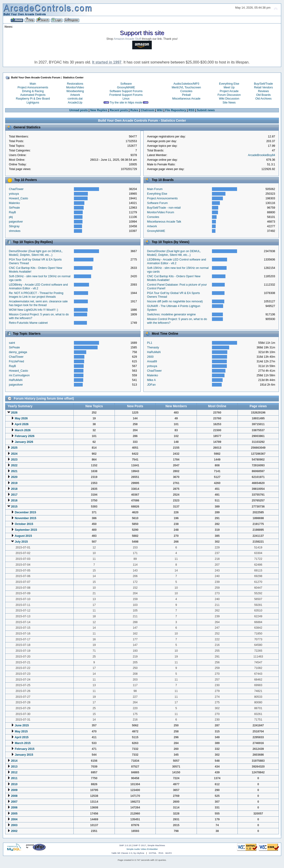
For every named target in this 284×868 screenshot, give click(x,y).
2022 (14, 465)
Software (126, 84)
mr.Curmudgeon (19, 375)
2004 (14, 819)
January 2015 (24, 755)
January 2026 (24, 442)
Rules (134, 110)
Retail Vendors (263, 87)
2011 (14, 778)
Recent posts (119, 110)
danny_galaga (18, 352)
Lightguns (33, 103)
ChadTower (16, 189)
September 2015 (26, 530)
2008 (14, 796)
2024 (14, 454)
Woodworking (75, 91)
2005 (14, 814)
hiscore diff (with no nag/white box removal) (175, 301)
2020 (14, 477)
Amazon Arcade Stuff (127, 39)
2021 (14, 471)
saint (12, 343)
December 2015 (26, 512)
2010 (14, 784)
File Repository (175, 110)
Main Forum (155, 189)
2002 (14, 831)
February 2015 (25, 749)
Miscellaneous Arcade (186, 99)
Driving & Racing (33, 91)
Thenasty (153, 347)
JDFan (151, 385)
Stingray (14, 226)
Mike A (151, 380)
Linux (126, 99)
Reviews (263, 91)
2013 (14, 767)
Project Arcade (229, 91)
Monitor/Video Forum (161, 212)
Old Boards (263, 95)
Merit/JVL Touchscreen (186, 87)
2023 (14, 460)
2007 (14, 802)
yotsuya (14, 194)
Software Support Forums (126, 91)
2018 (14, 489)
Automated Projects (33, 95)
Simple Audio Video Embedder (142, 849)
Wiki (160, 110)
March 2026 (23, 430)
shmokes (15, 231)
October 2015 (24, 524)
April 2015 (22, 737)
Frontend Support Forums (126, 95)
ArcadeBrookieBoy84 (262, 155)
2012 (14, 772)
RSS (192, 110)
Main (33, 84)
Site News (229, 103)
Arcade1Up (75, 103)
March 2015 (23, 743)
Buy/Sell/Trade (263, 84)
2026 (14, 413)
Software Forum (157, 203)
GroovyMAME (126, 87)
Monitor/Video (75, 87)
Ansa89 (152, 361)
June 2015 (22, 725)
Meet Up (229, 87)
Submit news (206, 110)
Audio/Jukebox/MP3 (186, 84)
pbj (11, 217)
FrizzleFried (16, 361)
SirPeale (14, 208)
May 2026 (21, 418)
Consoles (186, 91)
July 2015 (21, 542)
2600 (150, 357)
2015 (14, 507)
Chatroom (147, 110)
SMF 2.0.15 (125, 845)
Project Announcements (33, 87)
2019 (14, 483)
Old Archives (263, 99)
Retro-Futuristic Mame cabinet (28, 323)
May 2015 (21, 731)
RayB (12, 212)
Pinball (186, 95)
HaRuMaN (16, 380)
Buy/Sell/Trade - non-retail (164, 208)
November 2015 (26, 518)
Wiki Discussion (229, 99)
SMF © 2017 (140, 845)
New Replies (99, 110)
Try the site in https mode (126, 103)
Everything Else (229, 84)
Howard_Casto (18, 198)
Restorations (75, 84)
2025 (14, 448)
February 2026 (25, 436)
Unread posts (79, 110)
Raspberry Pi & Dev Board (33, 99)
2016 (14, 501)
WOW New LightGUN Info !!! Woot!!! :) (33, 310)
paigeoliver (16, 222)
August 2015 (23, 536)
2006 (14, 808)
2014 (14, 761)
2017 (14, 495)
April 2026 (22, 424)
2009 (14, 790)
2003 (14, 825)
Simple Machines (156, 845)
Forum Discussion (229, 95)
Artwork (75, 95)
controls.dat (75, 99)
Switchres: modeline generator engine (171, 314)
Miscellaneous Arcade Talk (164, 222)
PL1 (150, 343)
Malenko (14, 203)
